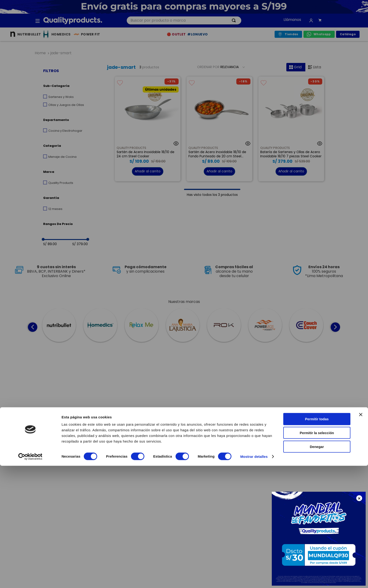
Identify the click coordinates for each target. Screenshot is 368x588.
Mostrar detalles (254, 579)
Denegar (317, 569)
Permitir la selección (317, 555)
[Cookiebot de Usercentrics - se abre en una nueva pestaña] (30, 579)
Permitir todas (317, 541)
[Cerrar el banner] (361, 537)
